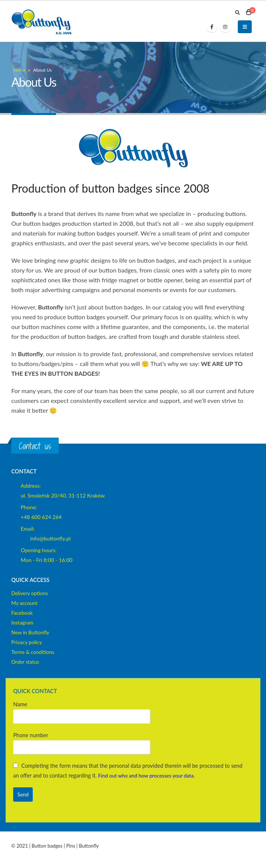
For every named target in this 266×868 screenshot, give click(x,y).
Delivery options (31, 593)
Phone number (82, 741)
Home (19, 70)
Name (82, 710)
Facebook (23, 613)
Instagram (23, 622)
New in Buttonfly (31, 632)
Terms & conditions (34, 652)
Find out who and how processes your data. (150, 775)
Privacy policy (28, 642)
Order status (26, 662)
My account (25, 603)
